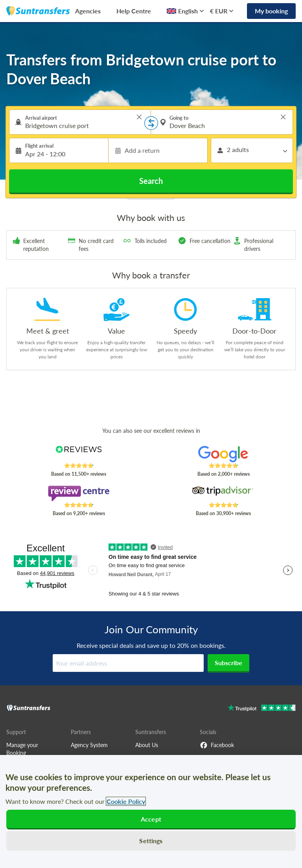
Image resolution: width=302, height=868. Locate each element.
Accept (151, 819)
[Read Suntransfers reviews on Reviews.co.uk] (79, 454)
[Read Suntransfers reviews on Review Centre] (79, 493)
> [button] (139, 117)
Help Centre (134, 11)
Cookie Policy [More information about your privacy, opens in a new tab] (126, 801)
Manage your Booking (22, 749)
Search (151, 181)
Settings (151, 841)
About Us (147, 745)
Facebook (217, 745)
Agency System (89, 745)
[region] (151, 811)
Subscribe (228, 663)
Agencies (88, 11)
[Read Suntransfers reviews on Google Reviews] (224, 454)
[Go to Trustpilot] (262, 709)
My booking (271, 11)
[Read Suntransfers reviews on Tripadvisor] (224, 493)
